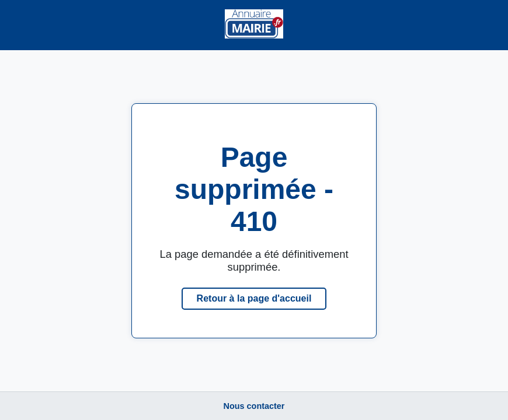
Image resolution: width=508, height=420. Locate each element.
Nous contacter (254, 406)
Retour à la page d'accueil (254, 298)
